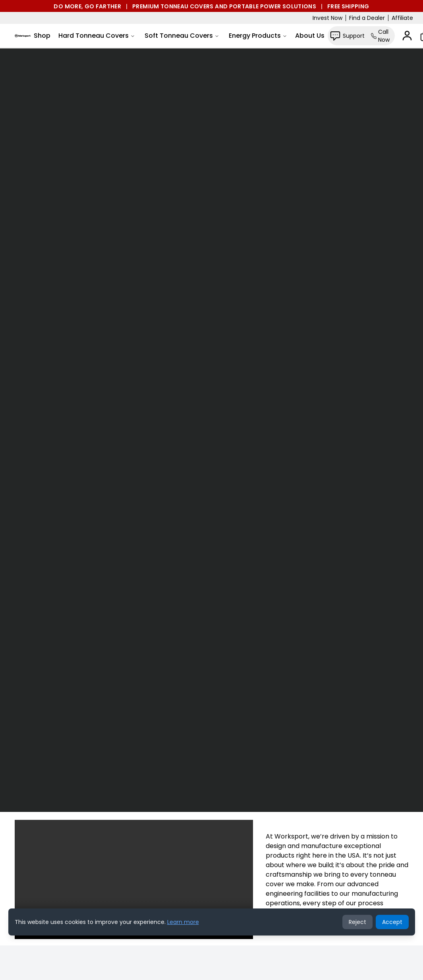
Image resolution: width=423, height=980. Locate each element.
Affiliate (402, 18)
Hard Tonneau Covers (97, 36)
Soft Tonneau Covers (182, 36)
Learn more (183, 922)
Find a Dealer (367, 18)
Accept (392, 922)
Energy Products (258, 36)
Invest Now (327, 18)
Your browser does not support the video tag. (211, 430)
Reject (357, 922)
